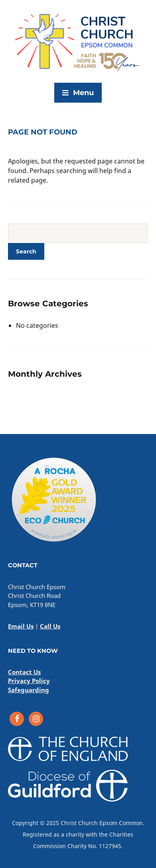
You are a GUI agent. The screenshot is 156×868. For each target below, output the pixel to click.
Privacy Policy (29, 681)
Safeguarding (29, 690)
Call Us (50, 626)
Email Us (21, 626)
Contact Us (24, 672)
